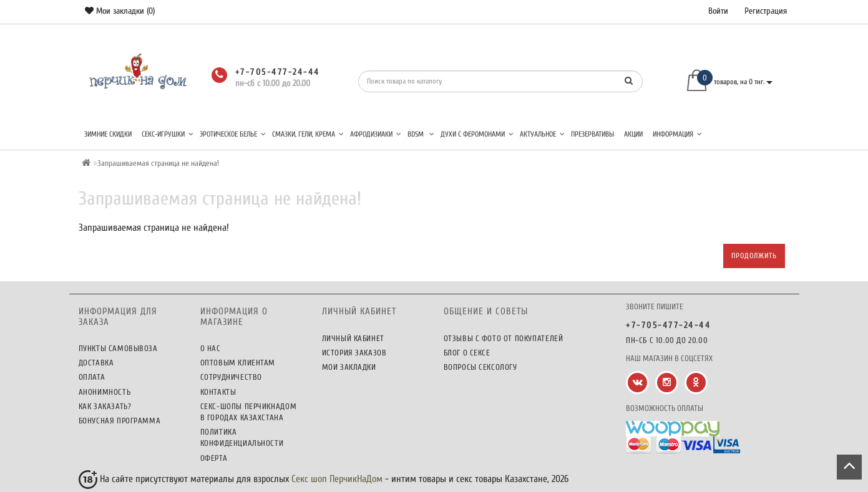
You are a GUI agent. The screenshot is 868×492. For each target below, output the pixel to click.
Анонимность (105, 392)
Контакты (218, 392)
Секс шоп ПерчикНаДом (337, 479)
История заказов (354, 353)
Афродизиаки (376, 134)
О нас (211, 348)
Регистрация (766, 11)
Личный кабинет (353, 338)
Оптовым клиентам (238, 363)
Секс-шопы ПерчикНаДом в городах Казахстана (249, 412)
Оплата (92, 377)
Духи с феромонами (477, 134)
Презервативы (592, 134)
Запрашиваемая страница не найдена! (158, 163)
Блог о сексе (467, 353)
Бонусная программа (120, 421)
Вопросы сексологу (480, 367)
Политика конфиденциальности (242, 437)
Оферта (214, 458)
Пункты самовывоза (118, 348)
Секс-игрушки (168, 134)
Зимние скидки (108, 134)
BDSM (421, 134)
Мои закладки (349, 367)
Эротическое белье (233, 134)
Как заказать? (105, 406)
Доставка (96, 363)
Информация (677, 134)
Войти (718, 11)
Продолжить (754, 256)
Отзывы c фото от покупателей (504, 338)
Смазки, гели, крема (308, 134)
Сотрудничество (231, 377)
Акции (633, 134)
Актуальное (542, 134)
